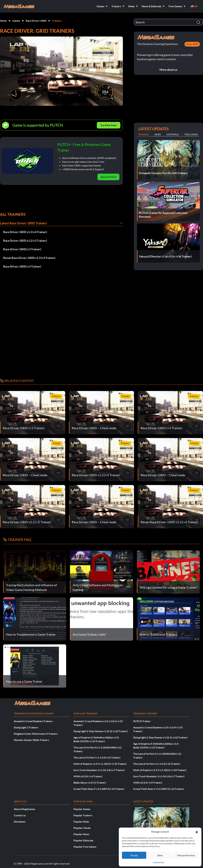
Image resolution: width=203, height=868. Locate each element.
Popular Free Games (85, 847)
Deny (160, 855)
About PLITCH (108, 177)
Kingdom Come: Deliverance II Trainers (36, 734)
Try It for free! (109, 125)
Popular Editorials (83, 840)
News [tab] (158, 134)
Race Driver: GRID (36, 21)
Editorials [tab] (173, 134)
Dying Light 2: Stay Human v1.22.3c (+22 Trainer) (101, 731)
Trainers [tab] (143, 134)
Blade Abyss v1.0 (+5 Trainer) (90, 783)
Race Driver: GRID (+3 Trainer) (22, 249)
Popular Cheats (82, 828)
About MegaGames (25, 809)
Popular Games (82, 809)
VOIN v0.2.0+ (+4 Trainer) (88, 776)
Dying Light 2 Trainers (26, 727)
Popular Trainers (83, 815)
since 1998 (192, 44)
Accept (134, 855)
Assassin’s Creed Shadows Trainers (33, 721)
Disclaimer (20, 822)
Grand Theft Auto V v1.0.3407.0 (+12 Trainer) (99, 789)
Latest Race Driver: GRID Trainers (23, 223)
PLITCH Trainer (142, 721)
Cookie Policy (159, 862)
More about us (168, 70)
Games (16, 21)
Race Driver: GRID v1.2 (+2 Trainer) (25, 241)
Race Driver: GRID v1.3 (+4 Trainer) (25, 232)
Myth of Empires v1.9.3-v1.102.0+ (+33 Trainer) (100, 764)
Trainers (57, 21)
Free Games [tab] (191, 134)
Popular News (81, 834)
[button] (197, 832)
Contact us (20, 815)
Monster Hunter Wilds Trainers (31, 740)
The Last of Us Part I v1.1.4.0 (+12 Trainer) (97, 757)
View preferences (186, 855)
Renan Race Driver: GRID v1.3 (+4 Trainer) (29, 258)
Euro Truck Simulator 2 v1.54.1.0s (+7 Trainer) (99, 770)
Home (3, 21)
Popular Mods (81, 822)
